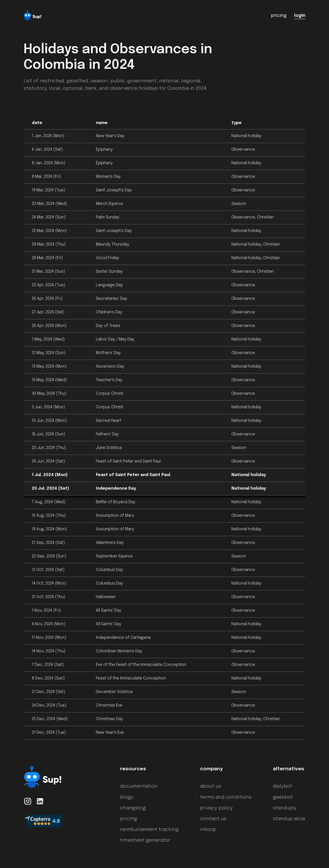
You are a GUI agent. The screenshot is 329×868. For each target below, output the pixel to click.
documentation (139, 786)
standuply (285, 808)
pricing (129, 819)
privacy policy (217, 808)
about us (211, 786)
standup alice (289, 819)
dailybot (282, 786)
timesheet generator (145, 840)
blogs (127, 797)
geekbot (283, 797)
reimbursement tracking (149, 830)
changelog (133, 808)
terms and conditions (226, 797)
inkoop (208, 830)
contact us (213, 819)
